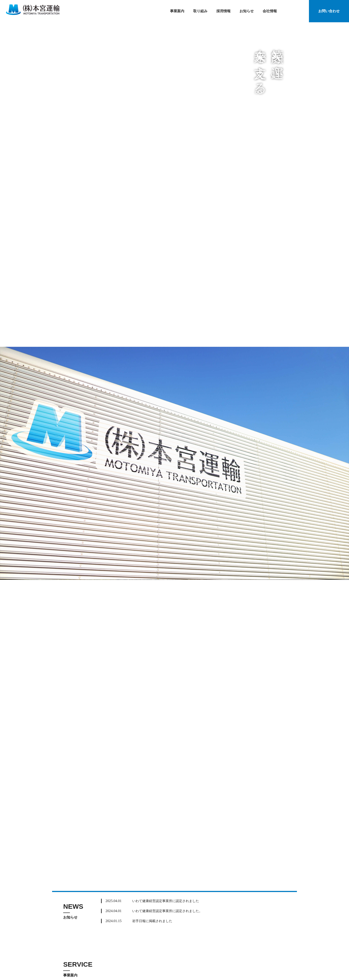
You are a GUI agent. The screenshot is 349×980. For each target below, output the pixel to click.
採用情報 (223, 11)
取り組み (200, 11)
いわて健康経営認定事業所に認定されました (168, 901)
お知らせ (247, 11)
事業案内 (177, 11)
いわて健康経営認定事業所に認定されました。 (170, 911)
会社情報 (270, 11)
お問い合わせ (329, 11)
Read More (275, 910)
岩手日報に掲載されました (154, 921)
